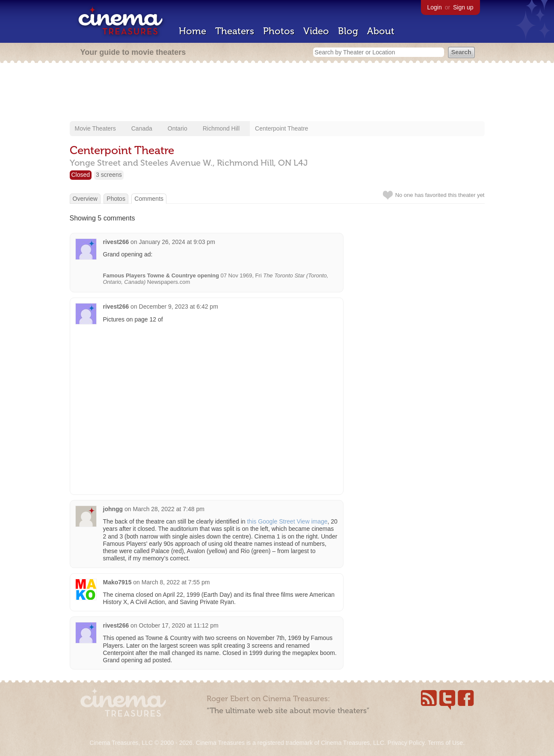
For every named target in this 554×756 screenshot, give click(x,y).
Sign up (463, 7)
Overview (85, 199)
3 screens (109, 175)
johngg (113, 509)
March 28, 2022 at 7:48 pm (169, 509)
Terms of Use (445, 743)
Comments (149, 199)
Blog (348, 31)
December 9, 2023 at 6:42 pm (179, 307)
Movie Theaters (95, 128)
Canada (142, 128)
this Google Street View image (287, 521)
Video (316, 31)
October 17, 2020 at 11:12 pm (179, 625)
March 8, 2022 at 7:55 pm (176, 582)
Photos (279, 31)
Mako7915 (117, 582)
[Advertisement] (277, 93)
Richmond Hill (221, 128)
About (381, 31)
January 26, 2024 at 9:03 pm (177, 242)
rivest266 (116, 242)
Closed (81, 175)
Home (193, 31)
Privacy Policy (406, 743)
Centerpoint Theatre (281, 128)
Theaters (235, 31)
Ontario (178, 128)
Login (435, 7)
